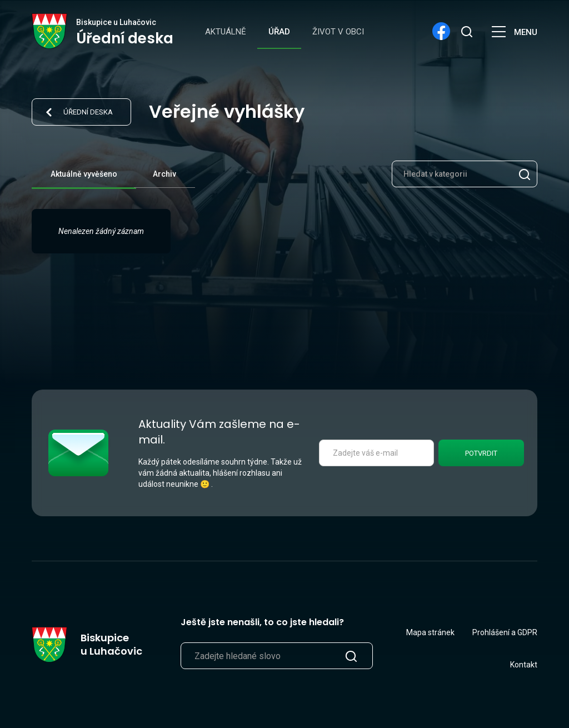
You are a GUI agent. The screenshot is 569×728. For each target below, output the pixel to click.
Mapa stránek (430, 632)
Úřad (279, 32)
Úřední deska (88, 112)
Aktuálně (226, 32)
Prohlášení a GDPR (505, 632)
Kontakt (524, 665)
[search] (466, 31)
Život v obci (338, 32)
